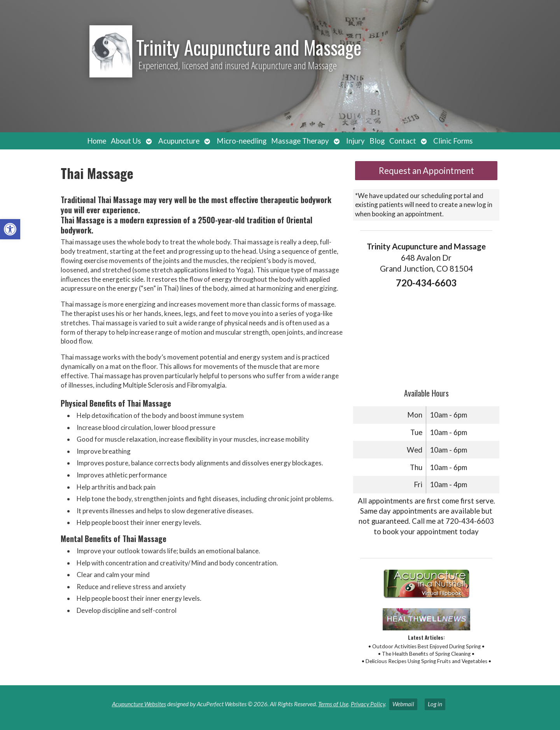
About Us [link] (126, 141)
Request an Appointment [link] (426, 171)
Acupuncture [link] (179, 141)
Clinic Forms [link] (453, 141)
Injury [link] (355, 141)
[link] (10, 229)
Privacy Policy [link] (368, 704)
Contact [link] (403, 141)
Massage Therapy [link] (300, 141)
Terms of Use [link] (333, 704)
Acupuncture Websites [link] (139, 704)
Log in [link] (435, 704)
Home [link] (97, 141)
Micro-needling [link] (241, 141)
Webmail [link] (403, 704)
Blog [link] (377, 141)
